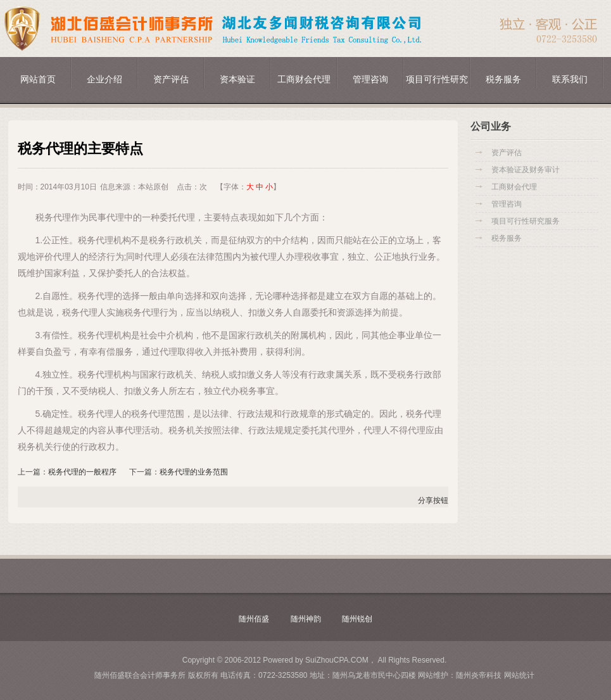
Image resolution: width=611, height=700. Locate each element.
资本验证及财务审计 (526, 170)
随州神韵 (306, 619)
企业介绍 (104, 79)
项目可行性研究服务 (526, 221)
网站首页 (38, 79)
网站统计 (519, 675)
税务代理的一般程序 (82, 472)
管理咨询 (370, 79)
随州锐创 (357, 619)
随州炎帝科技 (479, 675)
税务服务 (503, 79)
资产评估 (171, 79)
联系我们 (570, 79)
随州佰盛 (254, 619)
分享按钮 (433, 500)
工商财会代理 (304, 79)
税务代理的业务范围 (194, 472)
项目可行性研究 (437, 79)
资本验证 (237, 79)
